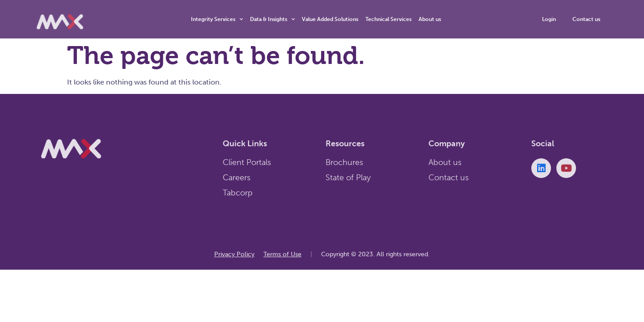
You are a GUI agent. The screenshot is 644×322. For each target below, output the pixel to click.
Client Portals (247, 162)
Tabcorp (238, 193)
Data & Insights (272, 19)
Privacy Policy (234, 254)
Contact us (449, 178)
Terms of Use (282, 254)
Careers (237, 178)
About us (430, 19)
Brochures (344, 162)
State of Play (348, 178)
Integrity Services (217, 19)
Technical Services (388, 19)
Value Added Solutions (330, 19)
